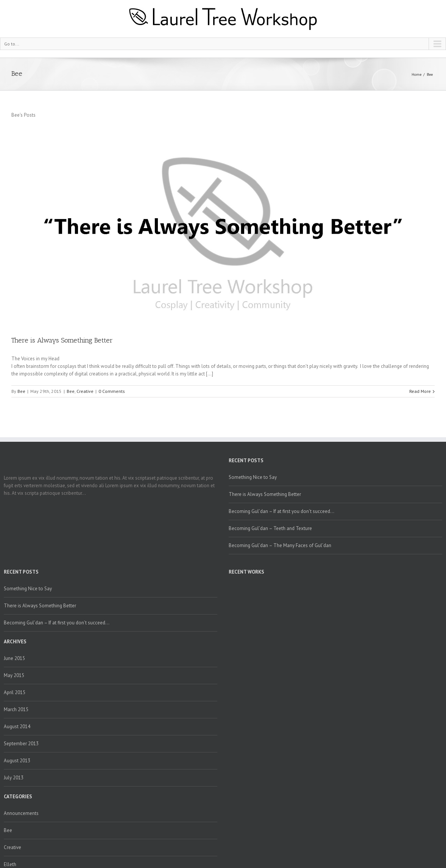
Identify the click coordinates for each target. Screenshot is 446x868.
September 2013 (21, 744)
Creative (85, 391)
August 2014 (17, 726)
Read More (420, 391)
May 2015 (14, 675)
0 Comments (112, 391)
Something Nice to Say (253, 477)
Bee (430, 74)
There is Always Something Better (62, 340)
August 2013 (17, 761)
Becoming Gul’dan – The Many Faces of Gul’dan (280, 545)
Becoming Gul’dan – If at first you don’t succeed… (281, 511)
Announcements (21, 813)
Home (416, 74)
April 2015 (15, 692)
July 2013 (14, 778)
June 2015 (14, 658)
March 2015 (16, 709)
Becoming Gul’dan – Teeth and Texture (270, 528)
